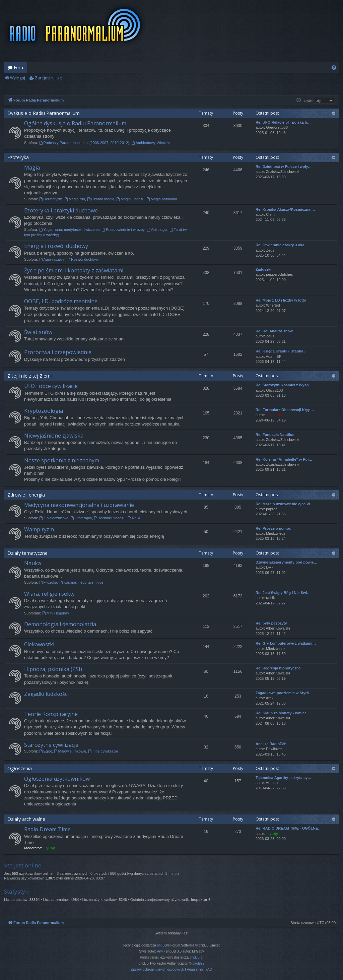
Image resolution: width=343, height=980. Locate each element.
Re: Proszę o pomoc (273, 528)
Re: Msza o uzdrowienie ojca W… (285, 504)
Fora (19, 67)
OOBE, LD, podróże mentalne (61, 301)
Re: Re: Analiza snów (274, 331)
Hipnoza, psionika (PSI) (53, 669)
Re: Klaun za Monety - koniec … (283, 713)
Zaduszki (263, 269)
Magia (32, 168)
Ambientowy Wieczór (151, 143)
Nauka (32, 563)
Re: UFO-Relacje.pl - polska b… (283, 122)
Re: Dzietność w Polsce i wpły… (284, 167)
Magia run (75, 199)
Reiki (134, 518)
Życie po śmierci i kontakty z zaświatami (74, 270)
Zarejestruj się (48, 78)
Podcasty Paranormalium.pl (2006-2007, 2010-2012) (84, 143)
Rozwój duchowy (83, 259)
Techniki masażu (110, 518)
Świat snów (38, 332)
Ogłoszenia (20, 768)
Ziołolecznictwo (54, 518)
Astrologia (157, 230)
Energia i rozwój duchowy (56, 246)
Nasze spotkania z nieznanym (62, 460)
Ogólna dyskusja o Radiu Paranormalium (75, 123)
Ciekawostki (39, 644)
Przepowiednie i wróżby (123, 230)
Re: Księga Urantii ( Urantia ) (281, 351)
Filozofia (48, 582)
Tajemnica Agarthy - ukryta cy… (283, 778)
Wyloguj (18, 78)
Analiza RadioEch (271, 744)
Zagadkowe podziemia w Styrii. (283, 693)
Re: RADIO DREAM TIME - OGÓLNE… (289, 828)
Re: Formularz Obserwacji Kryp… (285, 410)
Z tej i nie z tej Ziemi (29, 376)
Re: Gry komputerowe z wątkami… (286, 643)
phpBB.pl (196, 957)
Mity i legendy (56, 613)
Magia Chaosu (130, 199)
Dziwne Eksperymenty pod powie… (287, 562)
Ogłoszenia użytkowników (57, 779)
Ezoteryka (18, 157)
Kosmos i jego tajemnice (81, 582)
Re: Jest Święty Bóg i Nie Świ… (283, 593)
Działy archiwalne (26, 819)
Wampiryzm (39, 529)
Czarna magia (101, 199)
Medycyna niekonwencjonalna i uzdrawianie (79, 505)
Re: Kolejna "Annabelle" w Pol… (284, 459)
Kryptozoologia (44, 411)
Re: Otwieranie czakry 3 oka (280, 245)
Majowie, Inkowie (70, 751)
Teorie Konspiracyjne (51, 714)
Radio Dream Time (47, 829)
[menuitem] (334, 68)
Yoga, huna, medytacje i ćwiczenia (70, 230)
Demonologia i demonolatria (60, 624)
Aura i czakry (52, 259)
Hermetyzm (51, 199)
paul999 (199, 963)
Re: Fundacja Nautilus (275, 435)
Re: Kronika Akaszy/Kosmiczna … (285, 209)
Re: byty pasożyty (271, 623)
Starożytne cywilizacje (51, 745)
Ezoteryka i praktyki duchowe (61, 210)
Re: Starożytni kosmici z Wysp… (284, 385)
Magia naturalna (162, 199)
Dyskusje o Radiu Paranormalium (44, 113)
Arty (160, 951)
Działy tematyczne (27, 553)
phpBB (162, 945)
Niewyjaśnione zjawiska (54, 436)
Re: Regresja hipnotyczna (278, 668)
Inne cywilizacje (103, 751)
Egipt (46, 751)
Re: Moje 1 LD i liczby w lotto (281, 300)
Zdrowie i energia (26, 495)
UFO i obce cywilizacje (51, 386)
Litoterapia (81, 518)
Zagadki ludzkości (46, 694)
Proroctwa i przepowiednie (58, 352)
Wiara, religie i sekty (49, 594)
